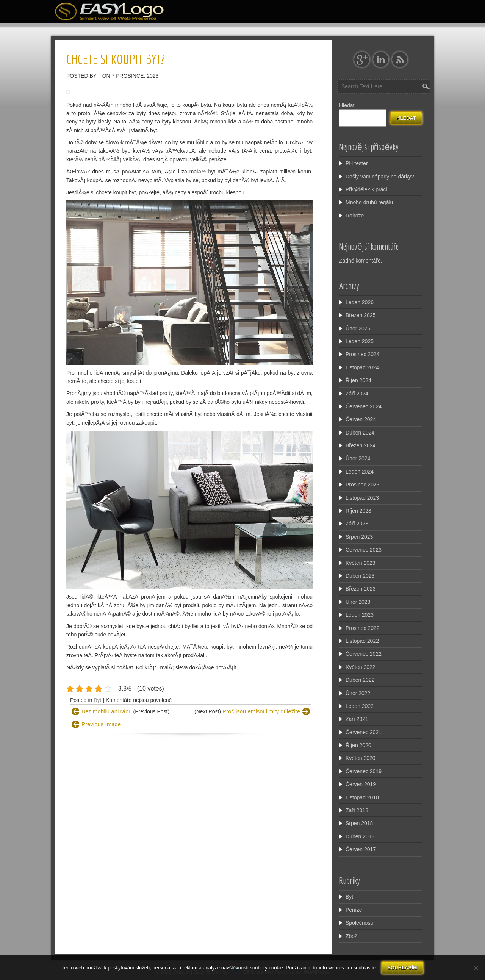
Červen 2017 (361, 849)
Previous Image (101, 724)
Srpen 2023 (359, 537)
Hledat (347, 105)
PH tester (357, 163)
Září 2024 (357, 394)
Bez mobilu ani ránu (107, 711)
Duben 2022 (360, 680)
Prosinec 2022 (363, 628)
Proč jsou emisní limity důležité (261, 711)
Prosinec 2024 (363, 354)
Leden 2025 (360, 341)
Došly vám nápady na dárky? (380, 177)
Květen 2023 (361, 563)
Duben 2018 (360, 836)
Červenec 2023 (364, 550)
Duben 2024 (360, 433)
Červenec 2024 (364, 406)
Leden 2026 (360, 302)
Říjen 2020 (358, 745)
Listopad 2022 (362, 641)
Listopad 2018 (362, 797)
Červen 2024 (361, 419)
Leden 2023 (360, 615)
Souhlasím (402, 968)
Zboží (352, 936)
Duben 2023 (360, 576)
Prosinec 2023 (363, 485)
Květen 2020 (361, 758)
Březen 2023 (361, 589)
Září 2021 (357, 719)
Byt (97, 700)
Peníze (354, 910)
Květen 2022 (361, 667)
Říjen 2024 (358, 380)
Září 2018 (357, 810)
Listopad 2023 (362, 498)
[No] (476, 968)
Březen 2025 (361, 315)
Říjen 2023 (358, 511)
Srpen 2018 (359, 823)
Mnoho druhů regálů (369, 202)
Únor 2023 (358, 602)
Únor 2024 (358, 458)
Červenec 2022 (364, 654)
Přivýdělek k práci (366, 189)
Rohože (355, 216)
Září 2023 (357, 524)
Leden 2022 (360, 706)
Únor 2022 (358, 693)
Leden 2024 (360, 472)
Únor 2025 (358, 328)
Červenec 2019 (364, 771)
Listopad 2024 (362, 367)
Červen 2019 (361, 784)
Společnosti (359, 923)
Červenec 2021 (364, 732)
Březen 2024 (361, 445)
